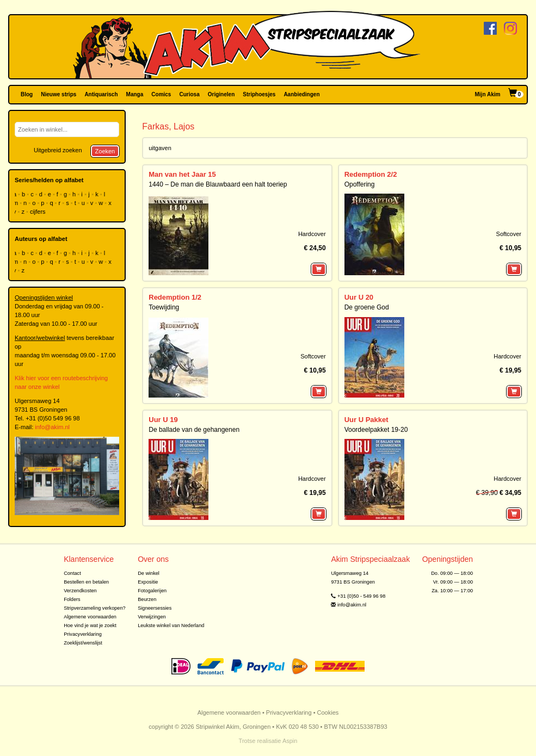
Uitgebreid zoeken (58, 150)
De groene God (367, 307)
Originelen (221, 94)
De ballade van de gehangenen (194, 430)
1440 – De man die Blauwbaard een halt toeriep (218, 184)
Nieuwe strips (58, 94)
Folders (72, 599)
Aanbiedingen (301, 94)
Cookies (328, 712)
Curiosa (189, 94)
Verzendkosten (80, 591)
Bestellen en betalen (86, 582)
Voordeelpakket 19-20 (376, 430)
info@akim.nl (52, 427)
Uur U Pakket (366, 420)
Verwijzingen (152, 617)
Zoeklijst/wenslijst (83, 643)
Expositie (148, 582)
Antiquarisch (101, 94)
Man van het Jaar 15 (182, 174)
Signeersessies (155, 608)
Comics (161, 94)
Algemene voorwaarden (90, 617)
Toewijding (164, 307)
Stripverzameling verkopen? (95, 608)
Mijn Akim (488, 94)
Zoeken (105, 151)
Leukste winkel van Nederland (171, 625)
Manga (135, 94)
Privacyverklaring (83, 634)
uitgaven (160, 148)
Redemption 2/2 (371, 174)
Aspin (290, 741)
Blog (27, 94)
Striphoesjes (259, 94)
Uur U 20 (359, 297)
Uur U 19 (163, 420)
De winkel (149, 573)
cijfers (39, 212)
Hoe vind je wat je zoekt (90, 625)
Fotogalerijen (152, 591)
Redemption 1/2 (175, 297)
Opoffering (360, 184)
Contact (72, 573)
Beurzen (147, 599)
